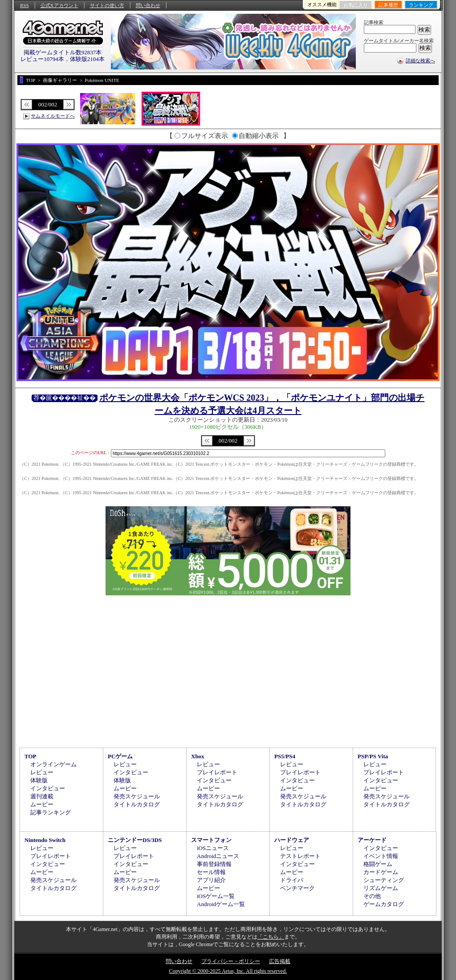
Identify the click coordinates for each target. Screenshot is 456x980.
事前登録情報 (214, 864)
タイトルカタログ (137, 804)
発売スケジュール (137, 796)
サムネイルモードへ (53, 116)
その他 (372, 896)
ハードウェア (292, 840)
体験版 (39, 780)
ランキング (421, 5)
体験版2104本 (87, 59)
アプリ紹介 (211, 880)
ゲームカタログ (384, 904)
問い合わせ (148, 5)
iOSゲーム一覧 (216, 896)
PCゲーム (120, 756)
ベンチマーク (297, 888)
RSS (24, 5)
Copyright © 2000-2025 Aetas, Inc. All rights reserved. (228, 971)
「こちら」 (271, 937)
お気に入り (356, 5)
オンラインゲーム (53, 764)
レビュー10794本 (42, 59)
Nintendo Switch (45, 840)
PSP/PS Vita (373, 756)
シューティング (384, 880)
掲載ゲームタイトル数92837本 (63, 52)
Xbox (198, 756)
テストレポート (300, 856)
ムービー (42, 804)
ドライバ (292, 880)
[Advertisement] (228, 670)
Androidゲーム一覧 (221, 904)
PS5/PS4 (285, 756)
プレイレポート (217, 772)
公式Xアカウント (59, 5)
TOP (31, 756)
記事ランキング (51, 812)
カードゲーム (381, 872)
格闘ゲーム (378, 864)
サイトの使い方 (107, 5)
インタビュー (48, 788)
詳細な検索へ (420, 61)
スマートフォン (211, 840)
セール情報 (211, 872)
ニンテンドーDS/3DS (135, 840)
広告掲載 (280, 961)
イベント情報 (381, 856)
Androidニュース (218, 856)
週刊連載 (42, 796)
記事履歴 (388, 5)
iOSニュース (213, 848)
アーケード (372, 840)
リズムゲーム (381, 888)
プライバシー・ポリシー (231, 961)
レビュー (42, 772)
